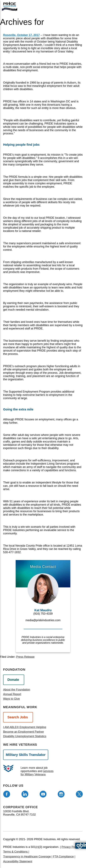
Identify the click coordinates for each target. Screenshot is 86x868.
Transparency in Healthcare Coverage (27, 857)
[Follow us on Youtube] (43, 794)
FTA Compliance (63, 857)
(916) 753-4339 (43, 614)
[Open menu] (63, 6)
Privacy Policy (70, 847)
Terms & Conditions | (16, 852)
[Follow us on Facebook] (7, 794)
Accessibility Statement (18, 861)
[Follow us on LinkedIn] (25, 794)
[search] (76, 6)
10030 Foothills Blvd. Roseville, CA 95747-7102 (19, 813)
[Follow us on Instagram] (61, 794)
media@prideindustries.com (43, 620)
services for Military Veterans (37, 773)
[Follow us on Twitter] (79, 794)
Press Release (25, 657)
